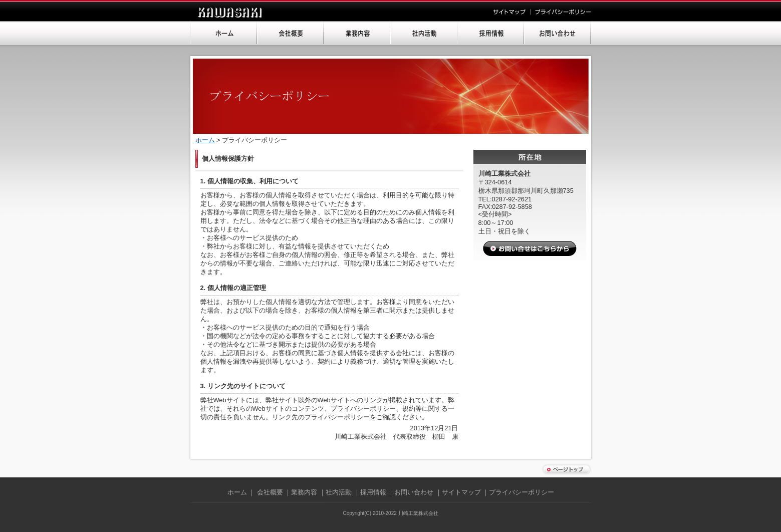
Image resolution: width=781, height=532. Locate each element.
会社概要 (270, 492)
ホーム (205, 140)
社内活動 (339, 492)
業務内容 (304, 492)
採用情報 (373, 492)
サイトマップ (461, 492)
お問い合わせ (414, 492)
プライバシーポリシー (522, 492)
